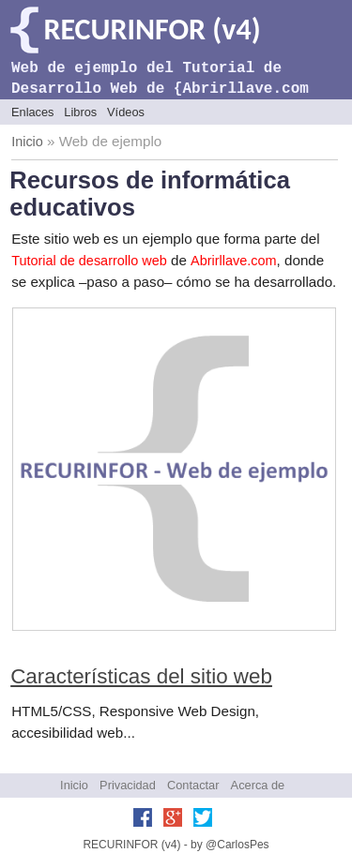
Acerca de (258, 785)
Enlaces (33, 112)
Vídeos (126, 112)
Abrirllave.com (233, 261)
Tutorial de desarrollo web (89, 261)
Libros (80, 112)
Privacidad (128, 785)
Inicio (27, 142)
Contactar (193, 785)
